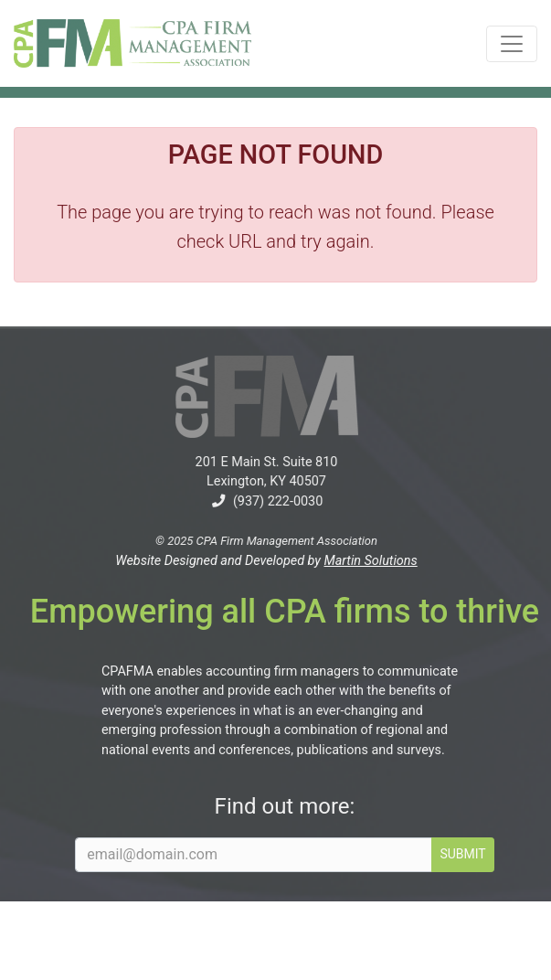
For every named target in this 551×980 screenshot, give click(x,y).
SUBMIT (472, 854)
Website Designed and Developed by (257, 561)
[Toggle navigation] (512, 44)
